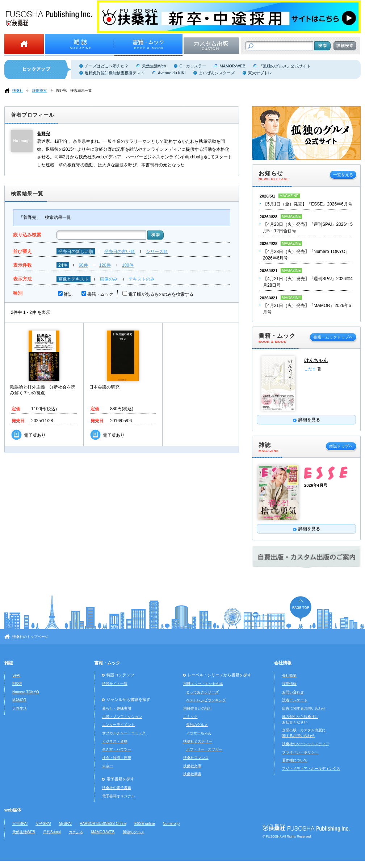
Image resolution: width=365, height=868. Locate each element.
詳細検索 (39, 90)
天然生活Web (154, 66)
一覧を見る (343, 175)
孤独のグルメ (197, 725)
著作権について (295, 760)
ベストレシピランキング (206, 700)
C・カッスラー (193, 66)
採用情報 (289, 684)
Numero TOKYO (26, 692)
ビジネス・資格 (115, 741)
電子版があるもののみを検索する (161, 294)
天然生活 (20, 708)
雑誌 (68, 294)
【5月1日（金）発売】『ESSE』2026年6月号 (308, 204)
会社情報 (283, 663)
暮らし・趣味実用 (117, 708)
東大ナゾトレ (260, 73)
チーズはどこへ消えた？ (107, 66)
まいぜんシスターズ (217, 73)
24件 (63, 265)
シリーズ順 (157, 252)
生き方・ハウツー (117, 749)
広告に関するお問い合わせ (304, 708)
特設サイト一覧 (115, 684)
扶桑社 (18, 90)
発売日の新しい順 (76, 252)
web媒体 (13, 810)
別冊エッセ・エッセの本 (203, 684)
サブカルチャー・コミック (124, 733)
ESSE (17, 684)
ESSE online (145, 824)
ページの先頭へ (301, 609)
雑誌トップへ (341, 446)
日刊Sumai (52, 832)
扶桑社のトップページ (30, 637)
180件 (128, 265)
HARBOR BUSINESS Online (103, 824)
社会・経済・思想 (117, 758)
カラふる (76, 832)
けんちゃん (316, 360)
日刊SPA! (20, 824)
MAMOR (19, 700)
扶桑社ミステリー (198, 741)
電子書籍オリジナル (118, 796)
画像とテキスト (74, 279)
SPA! (16, 675)
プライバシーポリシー (300, 752)
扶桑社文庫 (192, 766)
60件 (83, 265)
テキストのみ (142, 279)
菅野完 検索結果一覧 (74, 90)
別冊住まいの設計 (198, 708)
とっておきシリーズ (202, 692)
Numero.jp (171, 824)
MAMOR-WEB (232, 66)
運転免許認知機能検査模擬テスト (115, 73)
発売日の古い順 (119, 252)
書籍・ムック (100, 294)
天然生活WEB (24, 832)
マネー (108, 766)
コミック (190, 717)
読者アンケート (295, 700)
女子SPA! (43, 824)
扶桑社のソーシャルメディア (306, 744)
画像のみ (109, 279)
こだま (311, 369)
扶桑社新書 (192, 774)
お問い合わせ (293, 692)
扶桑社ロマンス (196, 758)
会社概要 (289, 675)
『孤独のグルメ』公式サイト (285, 66)
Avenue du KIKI (172, 73)
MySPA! (65, 824)
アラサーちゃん (199, 733)
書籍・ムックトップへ (333, 337)
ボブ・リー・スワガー (204, 749)
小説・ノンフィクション (122, 717)
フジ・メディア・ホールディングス (311, 769)
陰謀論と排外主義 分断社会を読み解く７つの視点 (43, 390)
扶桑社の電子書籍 (117, 788)
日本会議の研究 (104, 387)
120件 (105, 265)
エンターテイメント (118, 725)
